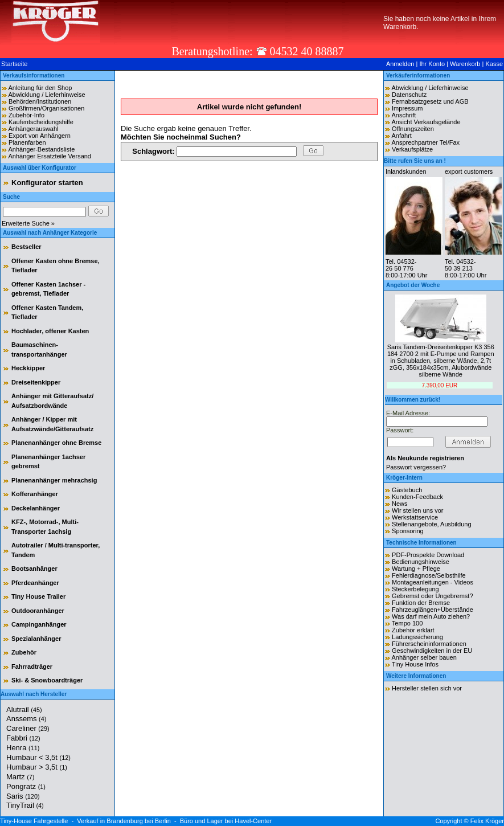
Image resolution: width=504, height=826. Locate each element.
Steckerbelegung (415, 589)
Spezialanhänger (36, 639)
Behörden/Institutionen (40, 101)
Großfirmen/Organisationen (46, 108)
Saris (23, 796)
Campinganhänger (39, 624)
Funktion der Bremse (421, 603)
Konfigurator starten (47, 183)
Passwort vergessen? (416, 467)
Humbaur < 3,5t (38, 757)
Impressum (407, 108)
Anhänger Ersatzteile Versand (50, 156)
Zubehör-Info (26, 115)
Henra (23, 748)
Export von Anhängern (40, 136)
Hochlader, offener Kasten (50, 331)
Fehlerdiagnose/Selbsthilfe (429, 575)
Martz (20, 777)
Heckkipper (28, 368)
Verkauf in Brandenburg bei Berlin (124, 821)
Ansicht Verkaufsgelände (426, 122)
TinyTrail (25, 805)
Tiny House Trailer (38, 596)
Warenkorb (465, 64)
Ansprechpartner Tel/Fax (425, 142)
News (400, 504)
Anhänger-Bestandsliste (41, 149)
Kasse (494, 64)
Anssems (26, 719)
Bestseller (26, 247)
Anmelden (400, 64)
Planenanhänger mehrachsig (54, 480)
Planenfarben (27, 142)
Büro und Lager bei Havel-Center (226, 821)
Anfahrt (401, 136)
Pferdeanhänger (35, 583)
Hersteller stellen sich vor (427, 688)
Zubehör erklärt (413, 630)
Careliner (28, 728)
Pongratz (26, 786)
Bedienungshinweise (421, 562)
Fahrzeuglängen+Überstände (433, 610)
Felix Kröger (487, 821)
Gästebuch (407, 490)
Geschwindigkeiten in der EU (432, 651)
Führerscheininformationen (429, 644)
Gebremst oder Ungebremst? (432, 596)
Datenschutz (409, 95)
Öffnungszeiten (413, 129)
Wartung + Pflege (416, 569)
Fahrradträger (32, 666)
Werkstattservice (415, 517)
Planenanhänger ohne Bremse (56, 443)
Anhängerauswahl (33, 129)
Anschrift (403, 115)
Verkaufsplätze (412, 149)
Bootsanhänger (34, 569)
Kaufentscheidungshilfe (41, 122)
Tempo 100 (407, 623)
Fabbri (23, 738)
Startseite (14, 64)
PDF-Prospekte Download (428, 555)
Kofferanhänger (35, 494)
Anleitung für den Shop (40, 88)
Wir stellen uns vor (417, 510)
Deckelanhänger (36, 508)
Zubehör (24, 652)
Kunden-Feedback (417, 497)
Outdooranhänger (38, 611)
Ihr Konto (432, 64)
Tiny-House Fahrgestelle (34, 821)
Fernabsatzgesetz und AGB (430, 101)
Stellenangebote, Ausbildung (431, 524)
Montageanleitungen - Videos (433, 582)
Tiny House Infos (415, 664)
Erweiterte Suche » (28, 223)
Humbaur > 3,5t (37, 767)
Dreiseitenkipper (36, 382)
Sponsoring (408, 531)
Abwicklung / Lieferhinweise (46, 95)
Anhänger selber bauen (424, 657)
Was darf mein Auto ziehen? (431, 616)
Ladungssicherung (417, 637)
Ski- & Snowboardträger (47, 680)
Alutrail (24, 710)
